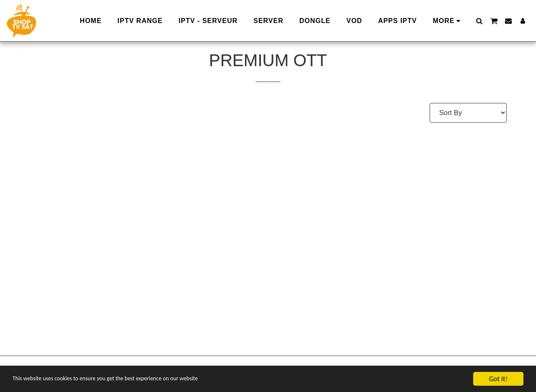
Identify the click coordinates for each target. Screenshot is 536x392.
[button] (479, 21)
